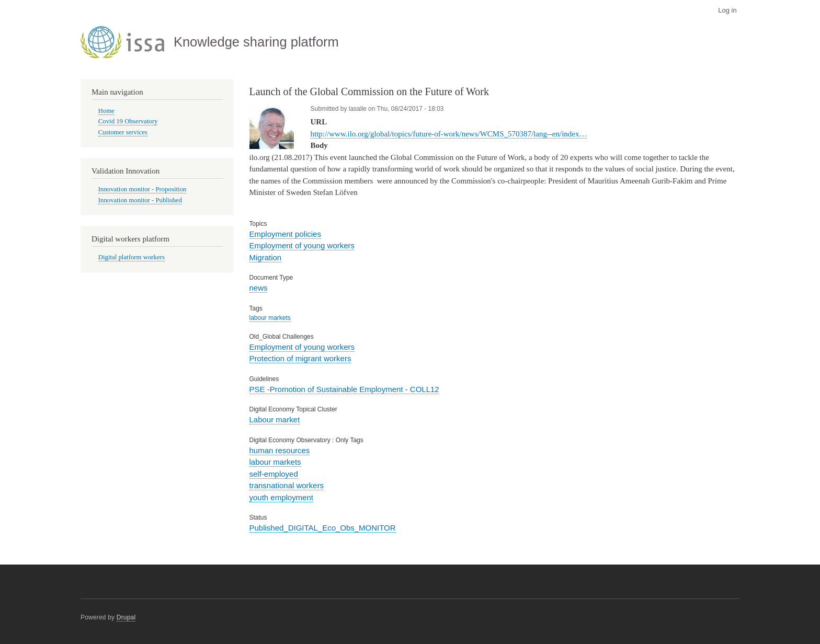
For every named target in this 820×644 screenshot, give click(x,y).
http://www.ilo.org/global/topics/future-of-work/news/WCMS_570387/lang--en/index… (448, 134)
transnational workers (287, 485)
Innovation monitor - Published (140, 200)
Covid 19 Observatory (128, 121)
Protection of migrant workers (300, 358)
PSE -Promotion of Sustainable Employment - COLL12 (344, 389)
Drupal (126, 617)
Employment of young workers (302, 245)
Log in (727, 10)
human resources (280, 450)
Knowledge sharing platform (256, 42)
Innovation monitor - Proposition (143, 189)
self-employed (274, 474)
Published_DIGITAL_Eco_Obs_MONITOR (323, 528)
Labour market (275, 419)
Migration (266, 257)
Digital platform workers (132, 257)
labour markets (270, 318)
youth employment (281, 497)
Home (106, 111)
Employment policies (285, 234)
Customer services (123, 132)
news (259, 288)
